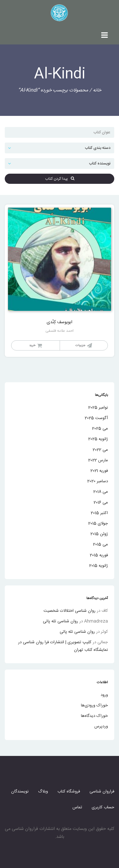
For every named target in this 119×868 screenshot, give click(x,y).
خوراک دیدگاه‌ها (94, 716)
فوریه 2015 (99, 555)
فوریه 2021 (99, 471)
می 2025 (100, 429)
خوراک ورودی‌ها (94, 705)
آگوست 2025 (96, 418)
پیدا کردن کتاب (60, 179)
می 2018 (101, 492)
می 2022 (100, 450)
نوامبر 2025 (98, 408)
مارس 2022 (98, 460)
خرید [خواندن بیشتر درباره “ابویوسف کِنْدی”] (32, 345)
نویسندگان (20, 791)
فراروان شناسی (102, 791)
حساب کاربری (103, 807)
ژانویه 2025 (98, 439)
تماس (77, 807)
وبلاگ (43, 791)
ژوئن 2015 (99, 534)
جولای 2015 (98, 524)
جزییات (80, 345)
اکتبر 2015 (99, 513)
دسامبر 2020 (98, 481)
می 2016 (101, 503)
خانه (97, 90)
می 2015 (100, 544)
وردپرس (101, 726)
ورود (104, 695)
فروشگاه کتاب (69, 791)
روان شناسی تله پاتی (60, 621)
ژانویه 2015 (99, 566)
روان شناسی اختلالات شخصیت (69, 611)
